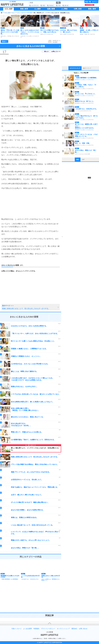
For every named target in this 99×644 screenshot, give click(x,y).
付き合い (52, 6)
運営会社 (74, 629)
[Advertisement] (31, 204)
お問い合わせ (83, 629)
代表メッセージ (17, 629)
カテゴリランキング (75, 68)
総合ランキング (87, 68)
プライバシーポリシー (48, 629)
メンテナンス (35, 6)
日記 (44, 6)
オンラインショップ (63, 629)
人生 (59, 6)
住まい (14, 13)
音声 (83, 160)
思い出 (66, 6)
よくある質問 (27, 629)
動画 (78, 160)
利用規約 (36, 629)
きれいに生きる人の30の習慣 (25, 13)
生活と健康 (7, 13)
